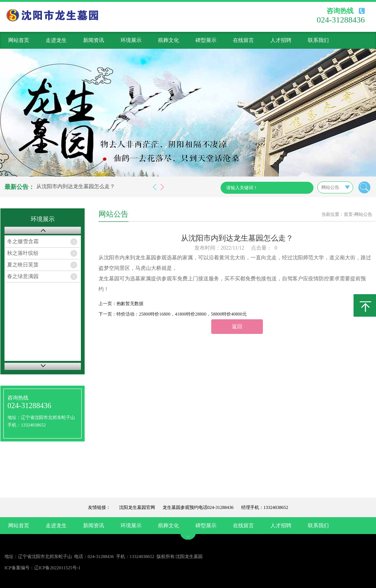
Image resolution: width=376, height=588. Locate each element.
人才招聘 (281, 40)
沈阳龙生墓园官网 (137, 507)
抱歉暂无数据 (130, 304)
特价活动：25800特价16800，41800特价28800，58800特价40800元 (182, 314)
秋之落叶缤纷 (23, 253)
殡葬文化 (169, 40)
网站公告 (363, 214)
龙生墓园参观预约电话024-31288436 (198, 507)
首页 (348, 214)
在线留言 (243, 40)
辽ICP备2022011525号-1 (57, 568)
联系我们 (318, 40)
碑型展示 (206, 40)
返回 (237, 327)
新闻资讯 (94, 40)
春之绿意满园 (23, 276)
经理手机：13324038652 (265, 507)
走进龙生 (56, 40)
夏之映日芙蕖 (23, 265)
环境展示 (131, 40)
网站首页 (19, 40)
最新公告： (19, 187)
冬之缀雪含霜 (23, 242)
